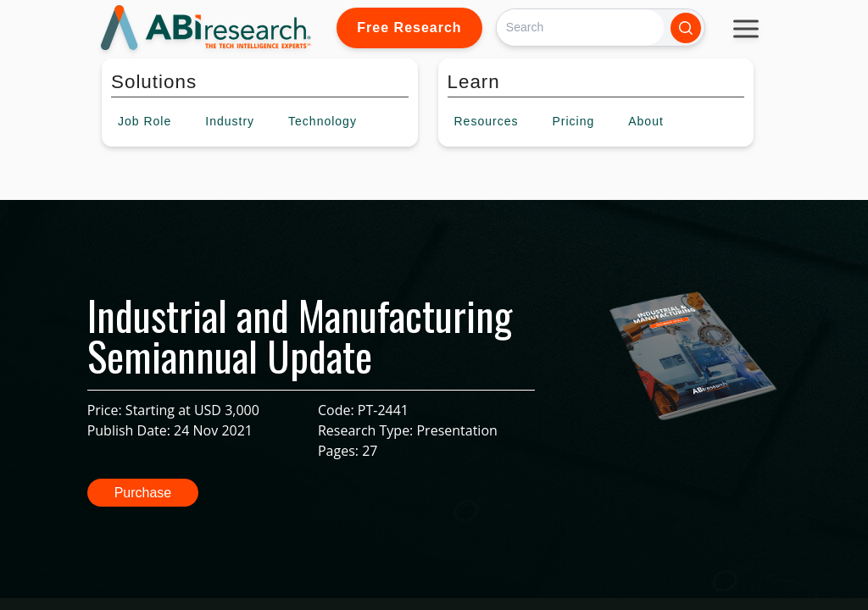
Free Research (409, 28)
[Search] (580, 28)
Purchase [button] (143, 493)
